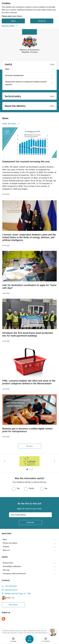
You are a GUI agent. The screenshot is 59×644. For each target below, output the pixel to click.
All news (29, 446)
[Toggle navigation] (29, 639)
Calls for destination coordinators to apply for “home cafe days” (29, 287)
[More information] (13, 598)
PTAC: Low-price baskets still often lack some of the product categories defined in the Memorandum (29, 382)
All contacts (13, 605)
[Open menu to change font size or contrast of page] (46, 640)
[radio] (16, 488)
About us (6, 550)
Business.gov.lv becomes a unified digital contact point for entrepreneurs (27, 430)
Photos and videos (10, 543)
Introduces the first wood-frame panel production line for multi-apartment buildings (28, 334)
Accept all (42, 21)
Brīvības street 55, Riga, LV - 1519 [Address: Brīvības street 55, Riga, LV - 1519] (18, 594)
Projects (6, 547)
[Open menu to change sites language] (13, 640)
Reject (13, 21)
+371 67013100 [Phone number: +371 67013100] (11, 586)
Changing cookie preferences (14, 573)
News (5, 539)
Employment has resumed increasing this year (26, 162)
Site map (6, 570)
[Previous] (5, 461)
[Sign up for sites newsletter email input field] (30, 515)
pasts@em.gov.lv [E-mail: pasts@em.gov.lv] (11, 590)
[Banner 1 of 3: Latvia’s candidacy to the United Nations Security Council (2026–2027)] (30, 461)
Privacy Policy (8, 563)
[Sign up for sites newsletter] (30, 522)
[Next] (54, 461)
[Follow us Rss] (3, 619)
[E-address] (6, 598)
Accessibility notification (12, 566)
